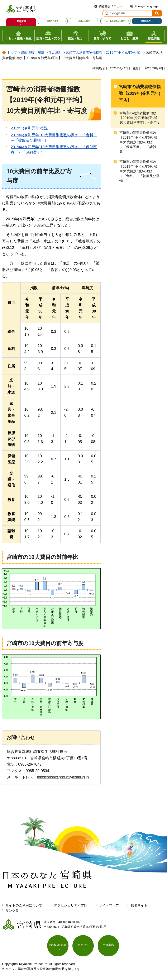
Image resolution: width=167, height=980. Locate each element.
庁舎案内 (108, 945)
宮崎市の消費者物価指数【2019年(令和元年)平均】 (104, 53)
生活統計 (55, 53)
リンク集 (12, 911)
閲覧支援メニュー (110, 6)
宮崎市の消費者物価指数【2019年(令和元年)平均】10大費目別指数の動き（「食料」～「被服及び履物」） (139, 171)
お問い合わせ (58, 945)
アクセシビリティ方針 (71, 905)
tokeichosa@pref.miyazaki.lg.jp (63, 777)
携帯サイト (139, 905)
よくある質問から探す (115, 21)
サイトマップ (109, 905)
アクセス (83, 945)
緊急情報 (21, 21)
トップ (12, 53)
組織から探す (84, 21)
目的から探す (53, 21)
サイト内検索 (106, 13)
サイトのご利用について (24, 905)
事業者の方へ (147, 21)
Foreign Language (147, 6)
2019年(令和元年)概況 (29, 128)
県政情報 (28, 53)
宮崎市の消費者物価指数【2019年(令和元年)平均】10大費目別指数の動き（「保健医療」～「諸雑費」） (139, 142)
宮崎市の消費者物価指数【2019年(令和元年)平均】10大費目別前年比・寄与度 (140, 118)
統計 (41, 53)
